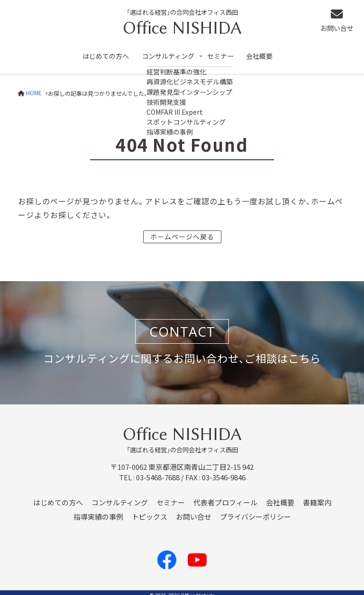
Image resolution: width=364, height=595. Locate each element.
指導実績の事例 (98, 511)
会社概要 (268, 53)
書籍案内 (317, 496)
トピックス (150, 511)
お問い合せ (341, 22)
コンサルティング (172, 53)
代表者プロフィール (225, 496)
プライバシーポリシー (255, 511)
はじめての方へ (107, 53)
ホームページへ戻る (182, 230)
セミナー (227, 53)
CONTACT (182, 325)
